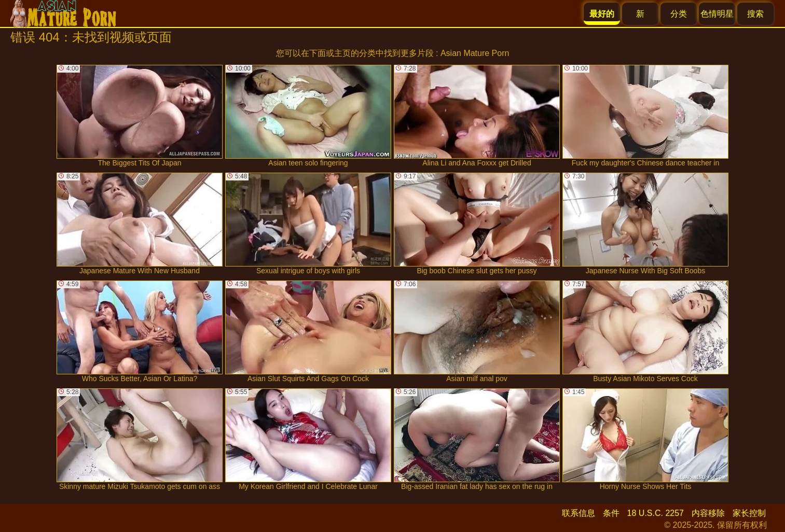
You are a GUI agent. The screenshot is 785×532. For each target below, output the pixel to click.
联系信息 (579, 513)
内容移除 (708, 513)
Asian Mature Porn (475, 53)
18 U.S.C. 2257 (656, 513)
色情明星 (717, 14)
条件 (611, 513)
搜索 (755, 14)
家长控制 (749, 513)
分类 (679, 14)
